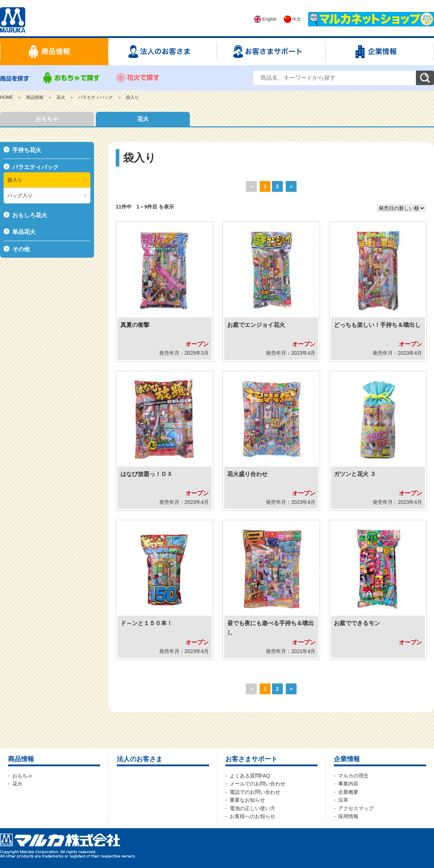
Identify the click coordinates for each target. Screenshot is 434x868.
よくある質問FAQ (250, 776)
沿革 (343, 800)
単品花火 (24, 232)
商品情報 (35, 97)
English (265, 19)
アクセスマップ (356, 808)
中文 (292, 19)
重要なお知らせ (247, 800)
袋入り (132, 97)
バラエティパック (95, 97)
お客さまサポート (251, 759)
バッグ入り (20, 195)
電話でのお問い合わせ (255, 792)
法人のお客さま (140, 759)
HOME (7, 97)
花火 (61, 97)
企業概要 (348, 792)
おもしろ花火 (30, 215)
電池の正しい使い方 (252, 808)
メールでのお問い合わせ (258, 784)
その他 (21, 249)
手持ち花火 (27, 150)
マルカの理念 (353, 776)
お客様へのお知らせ (252, 816)
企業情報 (347, 759)
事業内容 (348, 784)
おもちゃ (47, 119)
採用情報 (348, 816)
